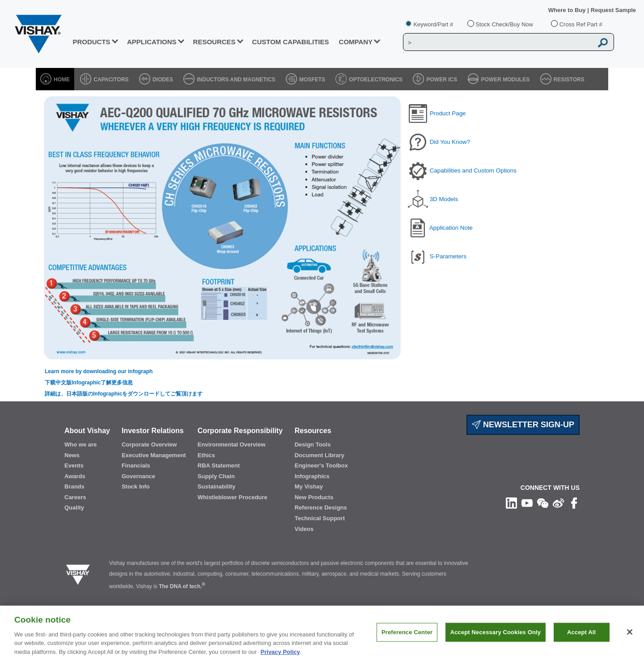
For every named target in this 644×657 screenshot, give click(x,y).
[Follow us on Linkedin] (511, 503)
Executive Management (154, 455)
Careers (75, 497)
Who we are (80, 444)
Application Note (451, 228)
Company (356, 42)
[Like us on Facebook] (574, 503)
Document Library (320, 455)
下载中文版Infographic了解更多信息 (89, 383)
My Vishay (309, 486)
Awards (75, 476)
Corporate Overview (149, 444)
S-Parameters (448, 256)
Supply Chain (216, 476)
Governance (138, 476)
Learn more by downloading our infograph (99, 371)
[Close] (630, 638)
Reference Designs (321, 507)
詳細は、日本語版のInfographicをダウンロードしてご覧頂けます (124, 394)
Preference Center (407, 638)
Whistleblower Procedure (233, 497)
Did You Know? (450, 142)
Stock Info (136, 486)
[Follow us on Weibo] (558, 503)
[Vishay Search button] (603, 42)
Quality (74, 507)
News (72, 455)
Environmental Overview (232, 444)
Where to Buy (568, 10)
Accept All (581, 638)
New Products (314, 497)
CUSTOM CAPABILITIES (291, 42)
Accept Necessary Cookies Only (496, 638)
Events (74, 465)
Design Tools (313, 444)
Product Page (448, 113)
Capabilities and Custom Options (473, 171)
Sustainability (217, 486)
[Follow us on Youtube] (527, 503)
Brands (74, 486)
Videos (304, 529)
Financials (136, 465)
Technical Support (320, 518)
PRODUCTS (91, 42)
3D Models (444, 199)
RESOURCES (214, 42)
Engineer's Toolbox (321, 465)
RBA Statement (219, 465)
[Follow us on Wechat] (543, 503)
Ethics (206, 455)
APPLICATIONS (152, 42)
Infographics (312, 476)
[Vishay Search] (498, 42)
